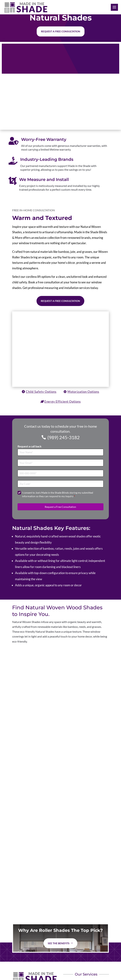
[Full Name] (61, 452)
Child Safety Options (41, 392)
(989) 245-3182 (64, 437)
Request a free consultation (61, 31)
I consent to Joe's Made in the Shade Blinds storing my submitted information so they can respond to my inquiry (58, 494)
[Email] (61, 463)
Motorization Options (83, 392)
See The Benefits (59, 943)
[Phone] (61, 473)
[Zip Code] (61, 484)
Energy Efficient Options (63, 402)
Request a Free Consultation (60, 301)
